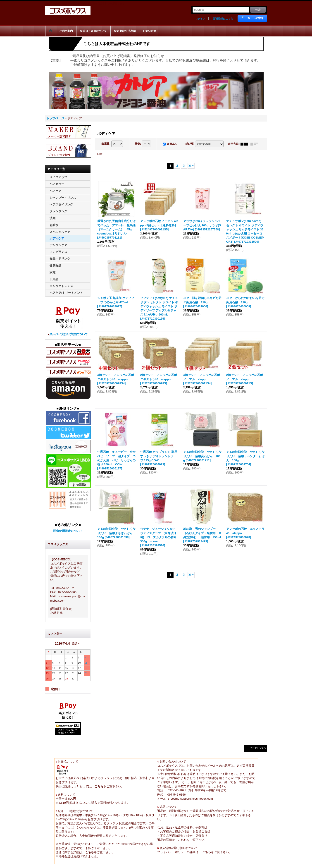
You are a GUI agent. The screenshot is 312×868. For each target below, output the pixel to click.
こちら (99, 786)
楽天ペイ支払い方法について (69, 334)
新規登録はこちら (223, 19)
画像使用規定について (68, 531)
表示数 (106, 144)
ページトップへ (258, 748)
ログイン (200, 19)
